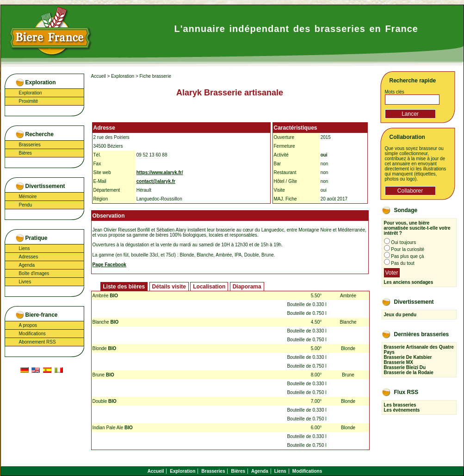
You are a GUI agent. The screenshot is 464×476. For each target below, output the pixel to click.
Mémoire (28, 197)
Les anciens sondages (409, 282)
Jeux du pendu (400, 315)
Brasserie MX (399, 362)
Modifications (32, 334)
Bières (25, 153)
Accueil (99, 76)
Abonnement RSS (37, 342)
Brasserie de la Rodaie (409, 373)
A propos (28, 325)
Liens (25, 248)
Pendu (26, 205)
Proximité (29, 101)
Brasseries (30, 145)
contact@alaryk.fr (156, 181)
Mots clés (395, 92)
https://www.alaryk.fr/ (160, 172)
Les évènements (402, 410)
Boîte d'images (34, 273)
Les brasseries (400, 405)
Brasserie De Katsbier (408, 357)
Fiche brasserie (155, 76)
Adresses (29, 257)
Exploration (31, 93)
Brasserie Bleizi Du (405, 367)
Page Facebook (109, 265)
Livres (25, 282)
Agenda (27, 265)
